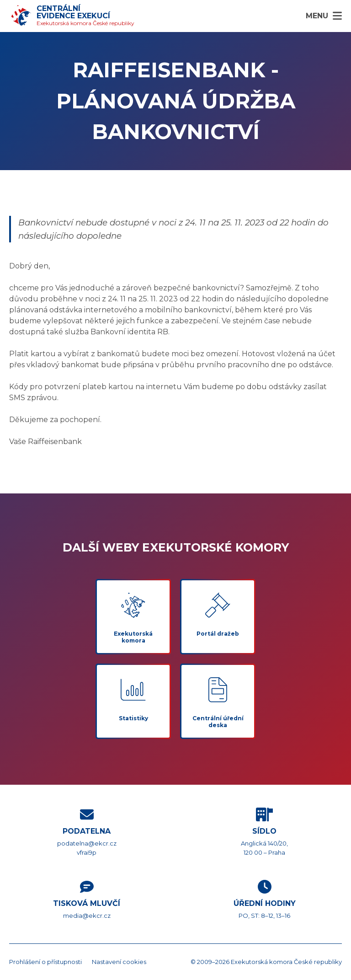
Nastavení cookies (119, 962)
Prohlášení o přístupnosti (45, 962)
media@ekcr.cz (87, 916)
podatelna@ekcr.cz (87, 843)
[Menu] (324, 16)
